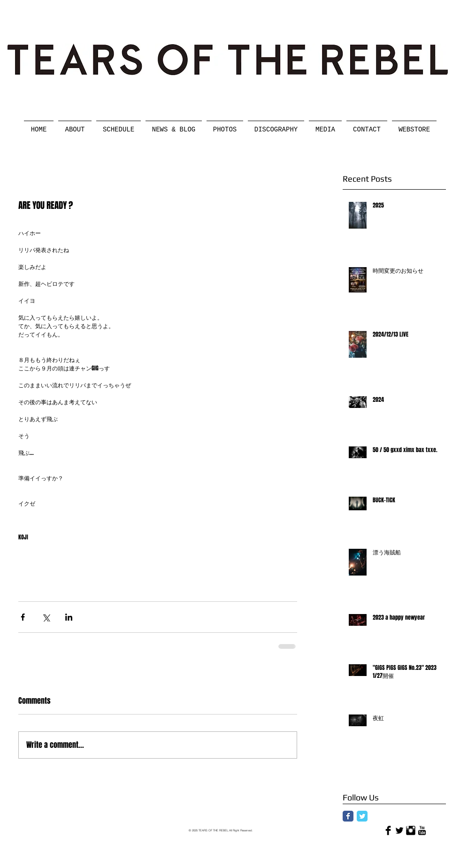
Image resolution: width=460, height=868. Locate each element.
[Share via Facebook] (23, 617)
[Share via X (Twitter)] (46, 617)
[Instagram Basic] (411, 830)
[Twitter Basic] (399, 830)
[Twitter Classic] (362, 816)
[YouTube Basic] (422, 830)
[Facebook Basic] (388, 830)
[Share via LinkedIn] (69, 617)
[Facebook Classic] (348, 816)
